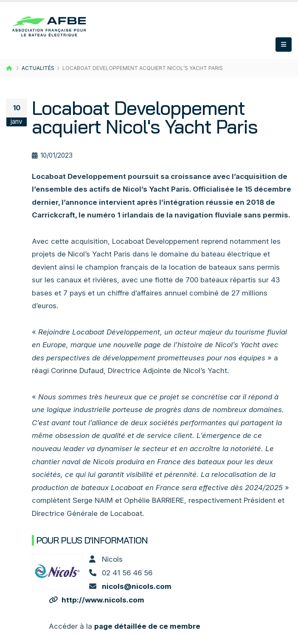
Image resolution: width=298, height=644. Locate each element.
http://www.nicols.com (103, 600)
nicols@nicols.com (137, 586)
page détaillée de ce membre (147, 626)
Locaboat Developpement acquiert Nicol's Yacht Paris (145, 117)
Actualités (38, 68)
